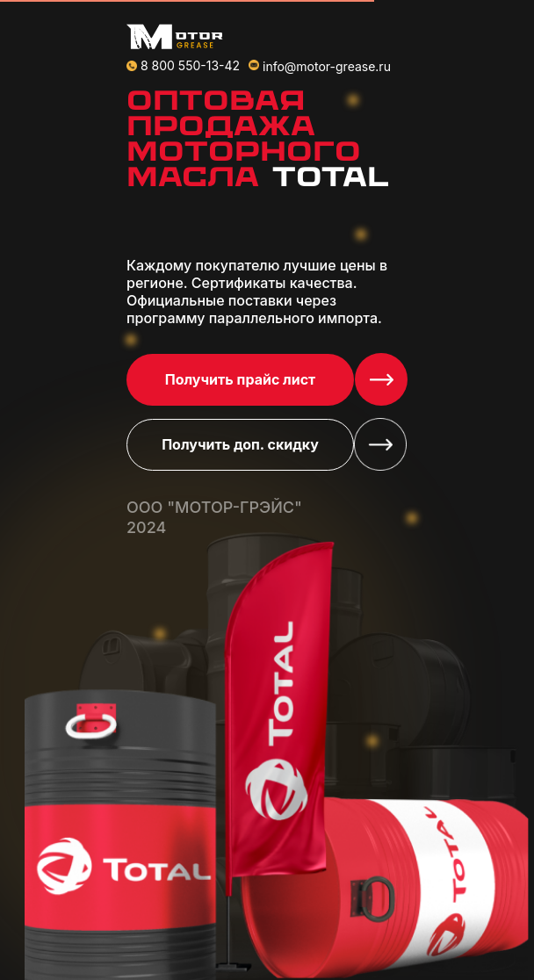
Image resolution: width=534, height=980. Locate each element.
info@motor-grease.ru (327, 66)
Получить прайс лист (241, 379)
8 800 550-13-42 (190, 65)
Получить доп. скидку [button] (240, 444)
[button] (381, 379)
